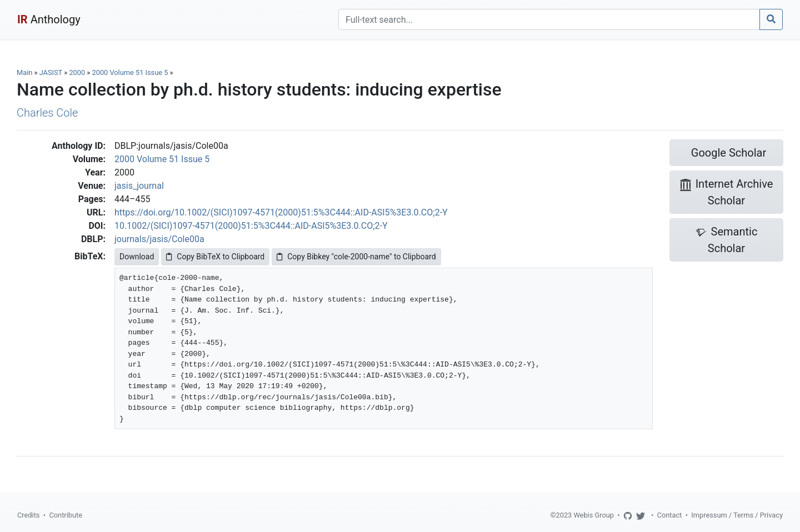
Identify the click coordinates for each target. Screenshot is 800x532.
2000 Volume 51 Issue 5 (131, 72)
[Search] (549, 19)
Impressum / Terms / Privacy (737, 515)
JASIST (51, 72)
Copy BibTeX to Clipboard (215, 257)
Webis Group (594, 515)
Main (24, 72)
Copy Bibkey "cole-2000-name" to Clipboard (356, 257)
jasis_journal (139, 186)
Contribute (66, 515)
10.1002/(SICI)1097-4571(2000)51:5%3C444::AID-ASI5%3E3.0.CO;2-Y (251, 226)
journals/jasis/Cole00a (159, 239)
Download (137, 257)
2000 (77, 72)
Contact (670, 515)
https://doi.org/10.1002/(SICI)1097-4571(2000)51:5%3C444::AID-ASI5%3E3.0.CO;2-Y (281, 212)
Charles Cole (47, 113)
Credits (28, 515)
